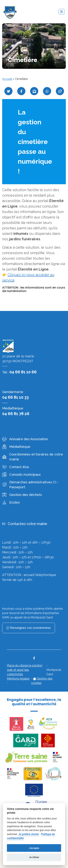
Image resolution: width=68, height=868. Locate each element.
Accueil (7, 79)
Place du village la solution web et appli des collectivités (25, 670)
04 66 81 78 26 (16, 414)
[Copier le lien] (60, 91)
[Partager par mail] (34, 91)
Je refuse (34, 857)
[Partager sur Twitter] (8, 91)
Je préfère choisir (29, 834)
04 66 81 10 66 (23, 372)
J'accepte (34, 848)
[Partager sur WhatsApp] (47, 91)
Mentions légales (18, 679)
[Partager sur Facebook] (21, 91)
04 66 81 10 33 (15, 397)
